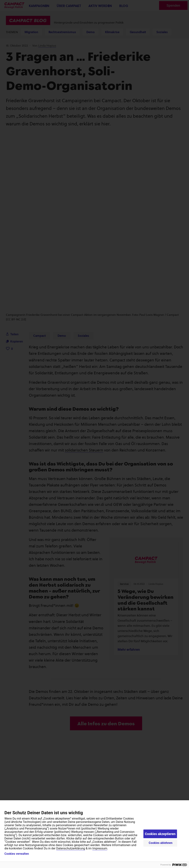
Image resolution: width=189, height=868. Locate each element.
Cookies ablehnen (161, 843)
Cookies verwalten (17, 854)
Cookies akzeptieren (160, 834)
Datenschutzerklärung (71, 848)
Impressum (100, 848)
